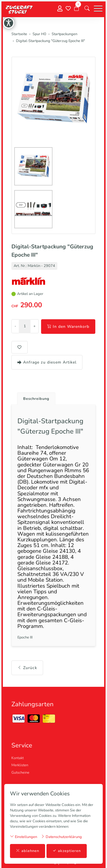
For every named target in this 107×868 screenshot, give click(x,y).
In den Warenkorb (68, 327)
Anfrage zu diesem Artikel (47, 362)
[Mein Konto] (60, 9)
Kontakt (18, 758)
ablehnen (28, 851)
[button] (87, 9)
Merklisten (20, 765)
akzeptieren (67, 851)
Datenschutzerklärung (61, 837)
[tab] (34, 397)
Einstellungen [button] (24, 837)
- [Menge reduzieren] (15, 326)
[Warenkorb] (76, 9)
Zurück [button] (27, 668)
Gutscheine (20, 773)
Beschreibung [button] (36, 399)
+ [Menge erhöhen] (35, 326)
